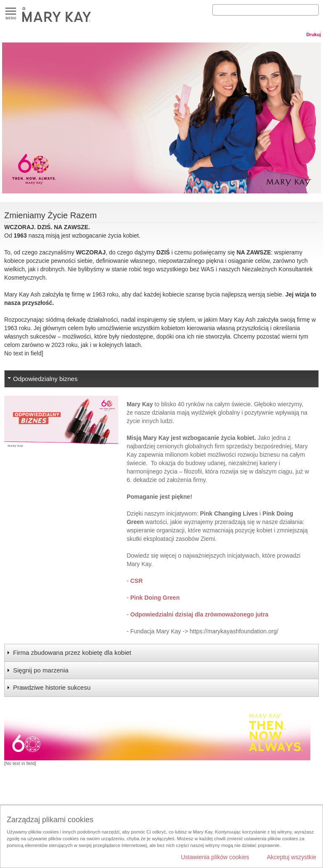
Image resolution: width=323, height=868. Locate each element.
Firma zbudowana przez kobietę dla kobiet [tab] (72, 652)
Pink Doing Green (156, 598)
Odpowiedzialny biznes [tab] (45, 379)
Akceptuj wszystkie (292, 857)
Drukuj (314, 34)
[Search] (266, 10)
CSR (137, 581)
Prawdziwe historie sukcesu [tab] (52, 687)
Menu (11, 12)
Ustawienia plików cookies (215, 857)
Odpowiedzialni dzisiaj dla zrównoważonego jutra (199, 614)
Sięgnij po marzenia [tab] (41, 670)
